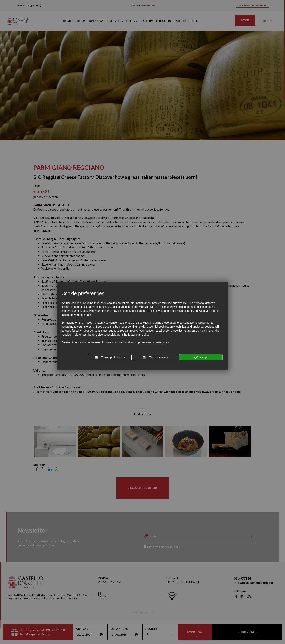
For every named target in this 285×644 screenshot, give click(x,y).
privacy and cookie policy (154, 342)
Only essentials (155, 357)
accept (201, 357)
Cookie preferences (110, 357)
